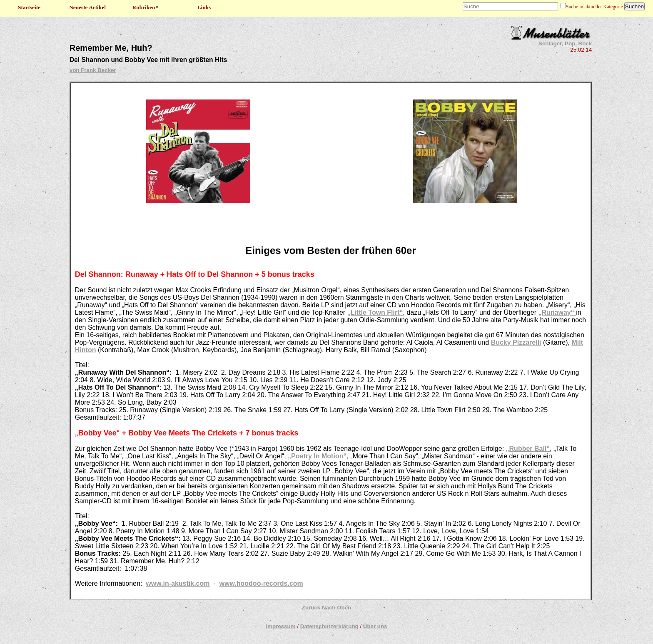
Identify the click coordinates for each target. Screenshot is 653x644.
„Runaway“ (557, 312)
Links (204, 7)
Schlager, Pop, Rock (565, 44)
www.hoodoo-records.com (261, 583)
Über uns (375, 626)
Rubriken (146, 7)
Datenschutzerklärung (329, 626)
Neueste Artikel (87, 7)
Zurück (311, 608)
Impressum (280, 626)
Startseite (29, 7)
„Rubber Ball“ (528, 449)
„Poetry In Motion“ (317, 456)
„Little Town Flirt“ (375, 312)
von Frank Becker (93, 70)
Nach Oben (336, 608)
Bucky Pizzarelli (516, 342)
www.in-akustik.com (178, 583)
